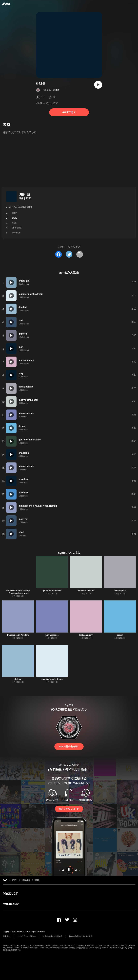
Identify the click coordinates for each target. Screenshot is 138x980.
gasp (37, 880)
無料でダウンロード (69, 809)
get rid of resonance (52, 591)
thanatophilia (120, 591)
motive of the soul (86, 591)
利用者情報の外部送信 (52, 936)
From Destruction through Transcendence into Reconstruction (18, 593)
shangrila (17, 228)
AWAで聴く (69, 112)
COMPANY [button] (11, 904)
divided (18, 679)
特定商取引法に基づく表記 (81, 936)
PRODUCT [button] (10, 894)
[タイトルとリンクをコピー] (80, 254)
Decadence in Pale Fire (18, 635)
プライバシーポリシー (27, 936)
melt (14, 223)
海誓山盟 (25, 194)
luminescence (52, 635)
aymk (56, 90)
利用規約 (7, 936)
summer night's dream (52, 679)
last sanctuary (86, 635)
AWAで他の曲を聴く (69, 747)
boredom (17, 233)
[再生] (98, 85)
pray (14, 213)
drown (120, 635)
